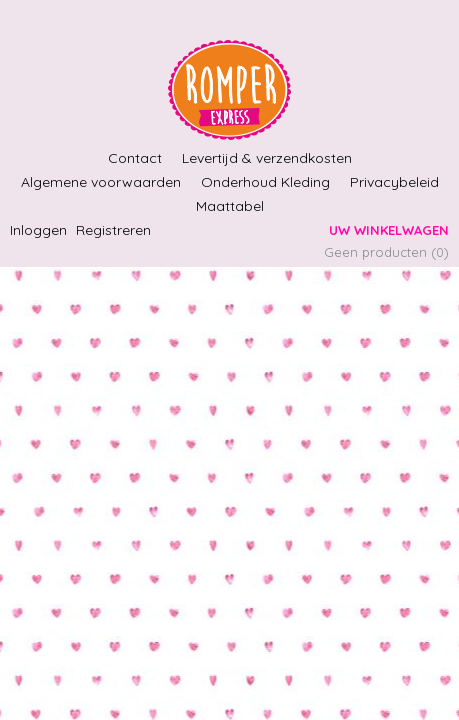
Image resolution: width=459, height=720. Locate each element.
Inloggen (38, 230)
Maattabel (230, 206)
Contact (135, 158)
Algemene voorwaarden (101, 182)
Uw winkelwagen (389, 230)
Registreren (113, 230)
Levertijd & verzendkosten (267, 158)
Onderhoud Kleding (265, 182)
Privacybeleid (394, 182)
